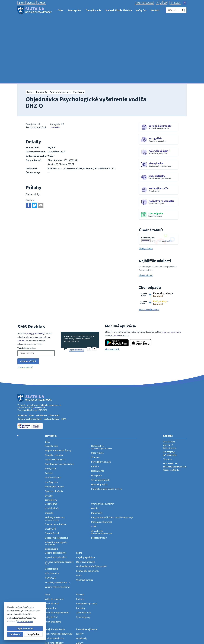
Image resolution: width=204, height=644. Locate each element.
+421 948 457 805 (170, 397)
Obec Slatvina (38, 340)
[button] (89, 282)
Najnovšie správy (76, 283)
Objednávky (56, 60)
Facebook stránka (171, 403)
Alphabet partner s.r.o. (51, 338)
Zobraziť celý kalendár (149, 242)
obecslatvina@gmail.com (175, 400)
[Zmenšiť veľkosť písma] (157, 3)
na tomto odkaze (25, 621)
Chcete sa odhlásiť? (25, 300)
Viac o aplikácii (112, 282)
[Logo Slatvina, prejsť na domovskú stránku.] (35, 10)
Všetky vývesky (146, 181)
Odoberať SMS (28, 294)
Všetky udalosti (146, 208)
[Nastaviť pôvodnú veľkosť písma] (161, 3)
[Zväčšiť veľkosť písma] (165, 3)
